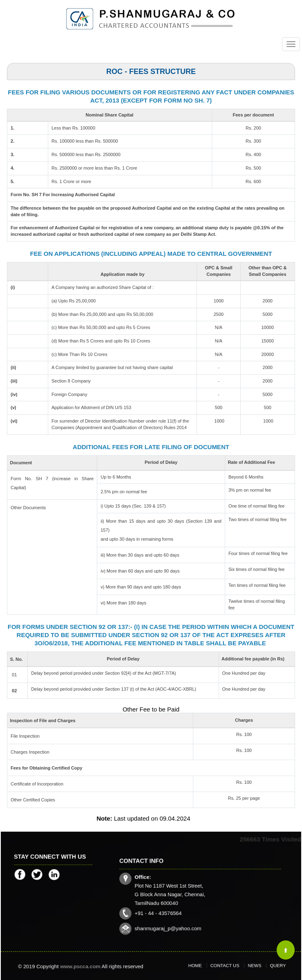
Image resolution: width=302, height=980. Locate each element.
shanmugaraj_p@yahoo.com (177, 918)
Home (206, 966)
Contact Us (227, 966)
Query (265, 966)
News (248, 966)
